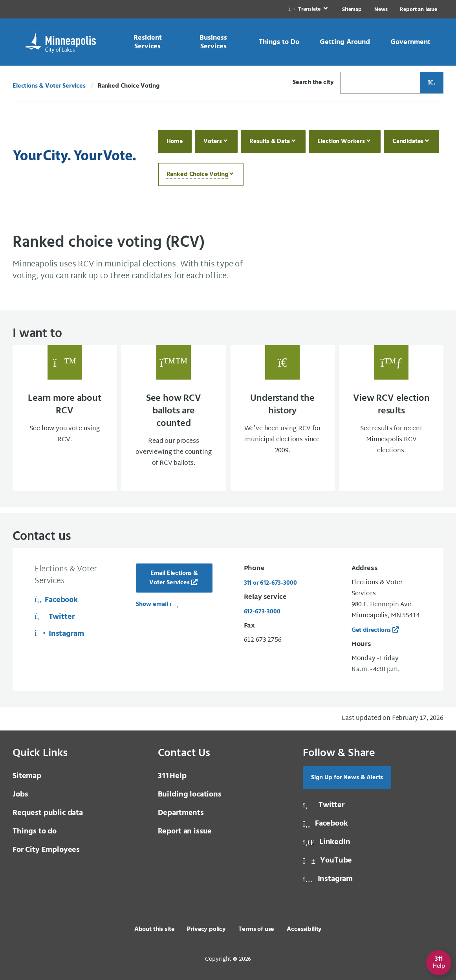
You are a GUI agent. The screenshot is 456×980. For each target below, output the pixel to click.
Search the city (313, 83)
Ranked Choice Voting (197, 174)
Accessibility (304, 929)
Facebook (56, 600)
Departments (181, 813)
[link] (309, 9)
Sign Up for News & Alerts (347, 778)
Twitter (54, 617)
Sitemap (352, 10)
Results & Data (270, 141)
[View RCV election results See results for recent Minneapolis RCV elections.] (391, 418)
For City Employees (46, 850)
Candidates (408, 141)
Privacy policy (206, 929)
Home (175, 141)
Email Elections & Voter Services (174, 578)
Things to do (35, 831)
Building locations (190, 795)
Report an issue (185, 831)
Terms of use (256, 929)
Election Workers (341, 141)
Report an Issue (418, 10)
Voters (213, 141)
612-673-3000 (262, 612)
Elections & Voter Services (49, 86)
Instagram (59, 634)
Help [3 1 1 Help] (172, 776)
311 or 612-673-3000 (270, 583)
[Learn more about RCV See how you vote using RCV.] (65, 418)
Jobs (20, 795)
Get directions (371, 630)
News (381, 10)
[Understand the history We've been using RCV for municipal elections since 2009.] (283, 418)
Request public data (48, 813)
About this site (155, 929)
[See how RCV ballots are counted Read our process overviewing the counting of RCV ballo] (173, 418)
